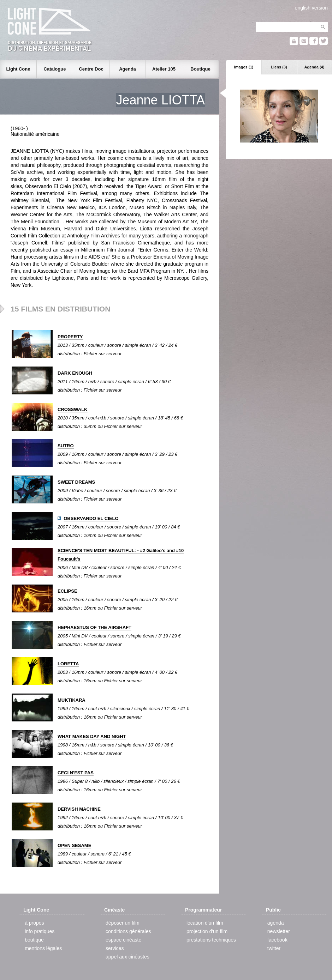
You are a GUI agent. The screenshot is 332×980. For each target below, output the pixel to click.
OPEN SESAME (74, 845)
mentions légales (43, 948)
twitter (274, 948)
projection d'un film (207, 931)
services (115, 948)
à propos (34, 923)
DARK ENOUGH (75, 373)
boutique (34, 940)
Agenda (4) (315, 67)
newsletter (279, 931)
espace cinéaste (123, 940)
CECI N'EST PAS (76, 773)
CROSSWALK (73, 409)
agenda (276, 923)
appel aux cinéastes (128, 957)
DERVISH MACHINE (79, 809)
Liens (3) (279, 67)
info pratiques (40, 931)
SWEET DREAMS (76, 482)
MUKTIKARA (72, 700)
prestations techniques (211, 940)
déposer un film (123, 923)
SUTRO (66, 446)
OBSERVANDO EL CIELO (91, 518)
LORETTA (68, 664)
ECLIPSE (67, 591)
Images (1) (244, 67)
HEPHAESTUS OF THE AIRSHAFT (94, 627)
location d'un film (205, 923)
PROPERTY (70, 337)
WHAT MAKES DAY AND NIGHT (92, 736)
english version (311, 8)
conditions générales (128, 931)
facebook (277, 940)
